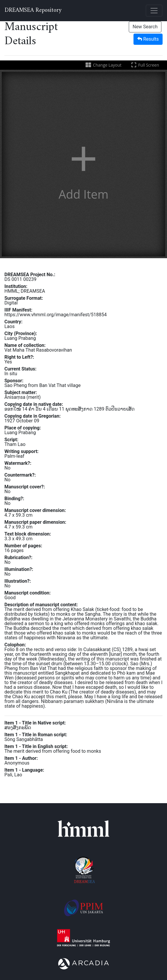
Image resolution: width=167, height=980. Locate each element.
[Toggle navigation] (154, 11)
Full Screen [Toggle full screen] (145, 65)
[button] (83, 164)
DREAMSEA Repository (33, 11)
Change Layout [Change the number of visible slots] (103, 65)
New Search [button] (145, 27)
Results (148, 39)
